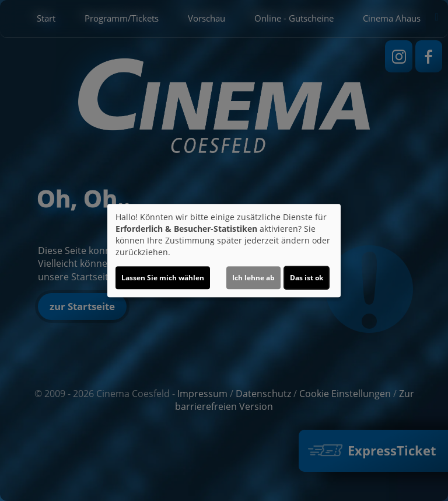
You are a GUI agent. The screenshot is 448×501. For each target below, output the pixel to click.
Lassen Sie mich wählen (163, 278)
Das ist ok (307, 278)
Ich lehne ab (253, 278)
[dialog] (224, 251)
